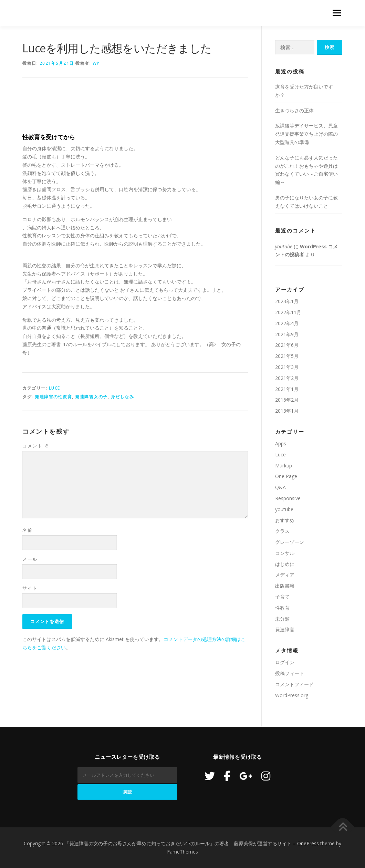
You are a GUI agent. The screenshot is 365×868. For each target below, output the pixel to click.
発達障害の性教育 (53, 397)
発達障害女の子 (91, 397)
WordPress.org (292, 695)
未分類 (282, 619)
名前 (27, 530)
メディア (285, 575)
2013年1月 (287, 411)
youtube (284, 246)
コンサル (285, 553)
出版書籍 (285, 586)
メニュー (337, 13)
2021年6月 (287, 345)
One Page (286, 476)
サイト (30, 588)
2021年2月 (287, 378)
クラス (282, 531)
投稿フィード (290, 673)
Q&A (280, 487)
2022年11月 (288, 312)
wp (96, 63)
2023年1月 (287, 301)
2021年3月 (287, 367)
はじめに (285, 564)
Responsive (288, 498)
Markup (284, 466)
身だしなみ (123, 397)
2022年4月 (287, 323)
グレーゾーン (290, 542)
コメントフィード (294, 684)
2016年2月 (287, 400)
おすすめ (285, 520)
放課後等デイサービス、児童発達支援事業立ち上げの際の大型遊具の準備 (306, 134)
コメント (36, 446)
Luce (55, 388)
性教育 (282, 608)
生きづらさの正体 (294, 110)
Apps (281, 443)
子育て (282, 597)
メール (30, 559)
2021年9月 (287, 334)
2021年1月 (287, 389)
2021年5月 (287, 356)
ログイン (285, 662)
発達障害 (285, 629)
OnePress (308, 843)
